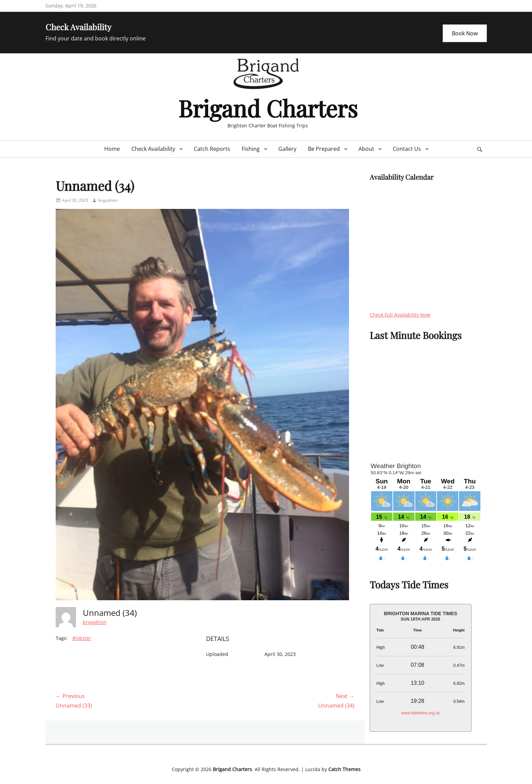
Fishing (251, 149)
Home (112, 149)
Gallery (287, 149)
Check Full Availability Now (400, 315)
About (366, 149)
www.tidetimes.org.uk (420, 713)
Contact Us (407, 149)
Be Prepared (324, 149)
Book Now (465, 33)
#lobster (82, 638)
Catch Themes (344, 769)
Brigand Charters (268, 108)
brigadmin (108, 200)
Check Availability (153, 149)
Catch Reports (212, 149)
